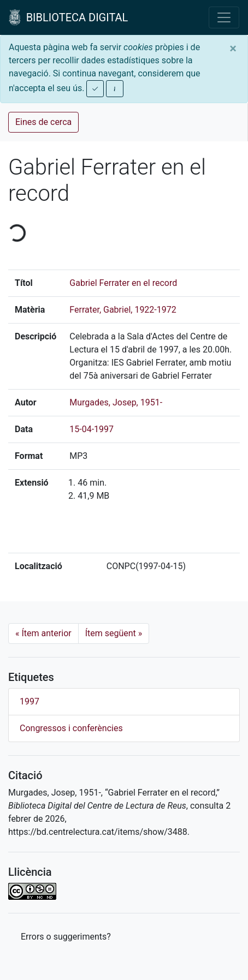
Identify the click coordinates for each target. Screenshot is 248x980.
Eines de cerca (43, 122)
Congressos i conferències (71, 728)
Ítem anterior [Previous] (43, 633)
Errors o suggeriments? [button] (66, 937)
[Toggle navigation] (224, 17)
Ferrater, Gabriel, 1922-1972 (123, 310)
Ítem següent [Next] (114, 633)
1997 (29, 701)
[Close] (233, 49)
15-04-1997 (91, 429)
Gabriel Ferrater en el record (123, 283)
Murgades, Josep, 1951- (116, 402)
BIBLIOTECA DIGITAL (68, 17)
